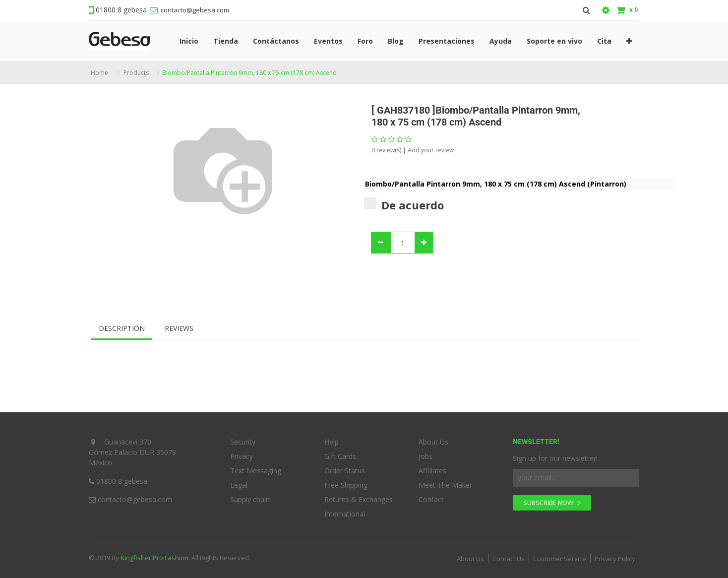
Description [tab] (122, 325)
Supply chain (250, 496)
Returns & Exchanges (359, 496)
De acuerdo (404, 202)
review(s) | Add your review (413, 147)
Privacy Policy (615, 556)
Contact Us (509, 556)
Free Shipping (346, 482)
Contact (431, 496)
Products (136, 70)
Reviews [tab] (179, 325)
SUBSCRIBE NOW (552, 499)
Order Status (345, 468)
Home (99, 70)
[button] (629, 39)
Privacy (242, 453)
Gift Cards (340, 453)
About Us (433, 439)
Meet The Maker (445, 482)
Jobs (425, 453)
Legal (239, 482)
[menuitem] (189, 39)
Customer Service (560, 556)
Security (243, 439)
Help (332, 439)
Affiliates (432, 468)
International (345, 511)
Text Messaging (256, 468)
